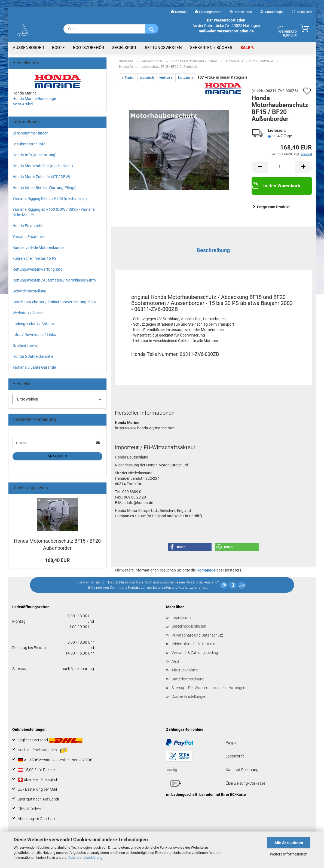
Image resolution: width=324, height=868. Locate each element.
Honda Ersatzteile (27, 226)
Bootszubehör (88, 48)
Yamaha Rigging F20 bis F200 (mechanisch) (50, 198)
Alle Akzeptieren (289, 843)
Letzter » (186, 78)
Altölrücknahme (185, 670)
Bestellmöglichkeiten (189, 626)
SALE (246, 48)
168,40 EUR (57, 560)
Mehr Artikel (23, 104)
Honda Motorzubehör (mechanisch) (43, 166)
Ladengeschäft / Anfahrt (33, 324)
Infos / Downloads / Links (34, 335)
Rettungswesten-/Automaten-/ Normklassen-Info (54, 280)
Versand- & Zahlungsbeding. (195, 653)
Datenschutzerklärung (85, 858)
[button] (260, 167)
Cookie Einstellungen (189, 696)
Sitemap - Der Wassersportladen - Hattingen (208, 688)
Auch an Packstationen (43, 750)
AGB (175, 661)
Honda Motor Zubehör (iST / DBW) (41, 177)
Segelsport (124, 48)
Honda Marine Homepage (34, 99)
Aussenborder (28, 48)
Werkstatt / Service (28, 313)
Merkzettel (302, 12)
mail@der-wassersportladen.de (226, 31)
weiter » (166, 78)
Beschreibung (213, 250)
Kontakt (179, 12)
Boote (58, 48)
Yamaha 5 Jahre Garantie (34, 367)
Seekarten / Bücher (211, 48)
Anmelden (57, 456)
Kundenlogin (272, 12)
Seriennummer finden (30, 133)
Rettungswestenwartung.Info (38, 269)
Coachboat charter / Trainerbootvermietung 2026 (54, 302)
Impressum (181, 618)
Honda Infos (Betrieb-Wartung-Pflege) (45, 188)
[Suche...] (152, 29)
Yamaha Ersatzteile (29, 237)
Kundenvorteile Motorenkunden (39, 247)
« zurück (147, 78)
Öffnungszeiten (208, 12)
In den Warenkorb (276, 185)
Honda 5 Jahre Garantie (33, 356)
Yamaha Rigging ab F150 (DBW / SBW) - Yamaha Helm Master (54, 212)
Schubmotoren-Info (29, 144)
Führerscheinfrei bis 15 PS (34, 258)
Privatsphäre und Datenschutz (197, 635)
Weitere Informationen (289, 854)
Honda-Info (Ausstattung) (35, 155)
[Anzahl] (282, 167)
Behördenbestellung (29, 291)
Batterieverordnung (188, 679)
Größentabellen (25, 346)
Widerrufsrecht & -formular (194, 644)
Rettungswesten (163, 48)
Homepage (206, 570)
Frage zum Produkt (273, 207)
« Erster (128, 78)
